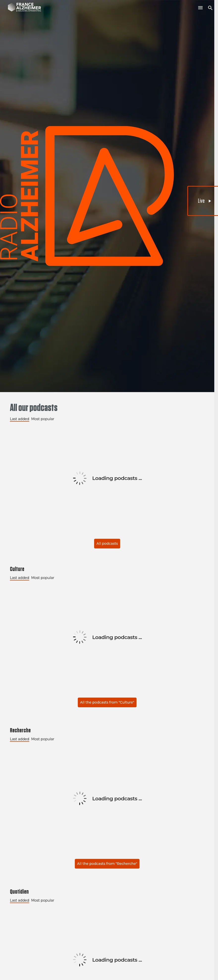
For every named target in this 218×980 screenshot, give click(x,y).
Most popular (43, 419)
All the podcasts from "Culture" (107, 702)
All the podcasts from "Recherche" (107, 864)
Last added (20, 419)
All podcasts (107, 543)
